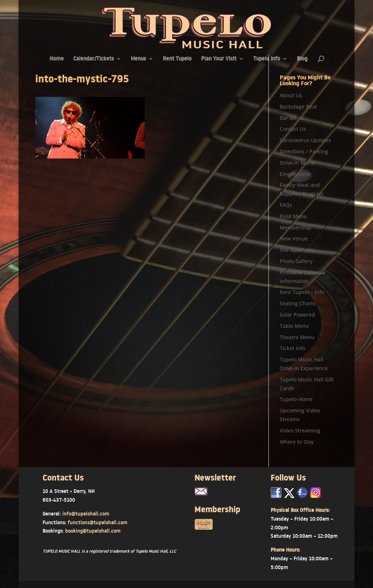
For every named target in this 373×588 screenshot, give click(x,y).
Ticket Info (292, 348)
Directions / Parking (304, 151)
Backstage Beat (298, 107)
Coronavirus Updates (305, 140)
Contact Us (293, 129)
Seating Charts (298, 303)
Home (57, 59)
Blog (302, 59)
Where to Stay (297, 442)
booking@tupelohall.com (93, 531)
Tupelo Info (267, 59)
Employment (295, 174)
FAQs (286, 205)
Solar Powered (297, 315)
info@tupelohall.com (86, 514)
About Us (291, 95)
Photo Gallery (296, 261)
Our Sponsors (297, 250)
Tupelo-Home (296, 399)
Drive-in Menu (297, 163)
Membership (295, 228)
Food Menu (293, 216)
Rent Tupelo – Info (302, 292)
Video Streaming (300, 430)
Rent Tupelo (177, 59)
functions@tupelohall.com (98, 522)
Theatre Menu (297, 337)
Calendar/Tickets (94, 59)
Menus (138, 59)
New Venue (294, 238)
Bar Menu (292, 118)
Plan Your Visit (219, 59)
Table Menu (294, 326)
